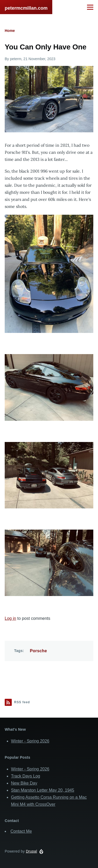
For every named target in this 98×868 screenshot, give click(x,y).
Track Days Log (25, 776)
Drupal (31, 851)
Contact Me (21, 831)
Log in (10, 618)
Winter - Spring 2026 (30, 741)
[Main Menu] (90, 7)
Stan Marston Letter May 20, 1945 (43, 790)
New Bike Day (24, 783)
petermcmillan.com (26, 8)
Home (10, 31)
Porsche (38, 651)
